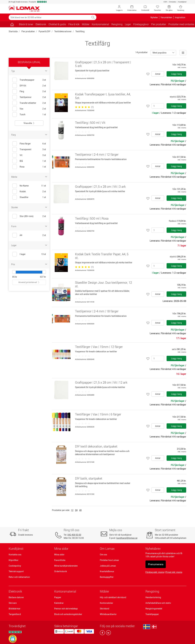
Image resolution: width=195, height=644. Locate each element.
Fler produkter (28, 31)
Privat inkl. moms (174, 572)
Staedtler (24, 197)
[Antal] (158, 106)
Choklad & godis (57, 24)
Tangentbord (15, 614)
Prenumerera (156, 564)
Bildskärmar (15, 609)
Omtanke (173, 2)
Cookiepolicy (15, 566)
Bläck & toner (26, 24)
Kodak (23, 191)
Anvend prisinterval (29, 282)
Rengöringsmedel (154, 609)
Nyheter (154, 17)
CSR (165, 2)
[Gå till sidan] (12, 24)
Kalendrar (59, 603)
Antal (158, 74)
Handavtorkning (153, 597)
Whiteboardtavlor (108, 614)
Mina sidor (59, 554)
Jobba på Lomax (108, 566)
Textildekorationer (63, 31)
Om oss (103, 554)
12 (72, 510)
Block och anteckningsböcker (68, 614)
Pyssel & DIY (45, 31)
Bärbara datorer (16, 597)
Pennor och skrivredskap (66, 609)
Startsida (13, 31)
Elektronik (15, 591)
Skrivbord (104, 609)
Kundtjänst (182, 2)
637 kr (43, 277)
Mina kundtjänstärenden (66, 566)
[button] (13, 639)
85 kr (15, 277)
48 (80, 510)
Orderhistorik (61, 571)
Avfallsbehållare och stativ (158, 603)
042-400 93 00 (74, 535)
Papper (58, 597)
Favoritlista (60, 560)
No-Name (24, 186)
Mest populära (160, 53)
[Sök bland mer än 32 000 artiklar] (49, 17)
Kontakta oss (15, 554)
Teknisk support (16, 571)
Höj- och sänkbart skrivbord (113, 597)
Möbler (104, 591)
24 (76, 510)
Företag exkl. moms (155, 572)
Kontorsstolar (106, 603)
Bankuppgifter (107, 577)
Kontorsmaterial (65, 591)
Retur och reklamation (19, 577)
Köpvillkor (14, 560)
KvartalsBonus (107, 571)
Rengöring (152, 591)
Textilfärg (80, 31)
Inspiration (180, 17)
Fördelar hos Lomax (109, 560)
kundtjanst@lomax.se (127, 538)
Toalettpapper (152, 614)
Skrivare (13, 603)
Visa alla (29, 123)
